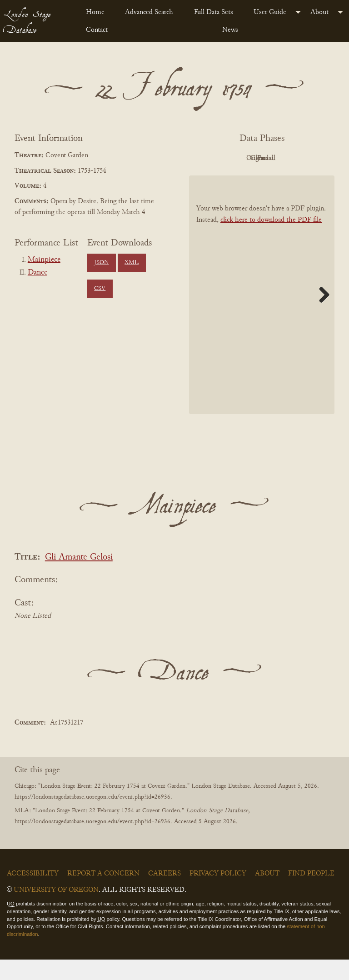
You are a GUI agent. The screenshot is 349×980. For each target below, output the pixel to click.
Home (95, 12)
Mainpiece (44, 260)
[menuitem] (98, 12)
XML (132, 263)
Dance (37, 273)
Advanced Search (149, 12)
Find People (311, 894)
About (319, 12)
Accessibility (33, 894)
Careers (165, 894)
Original (285, 158)
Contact (97, 30)
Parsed (284, 179)
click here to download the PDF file (271, 241)
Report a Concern (103, 894)
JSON (101, 263)
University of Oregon (56, 910)
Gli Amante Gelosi (79, 578)
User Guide (270, 12)
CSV (100, 289)
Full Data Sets (214, 12)
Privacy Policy (218, 894)
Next (321, 315)
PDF (234, 158)
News (230, 30)
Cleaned (235, 179)
